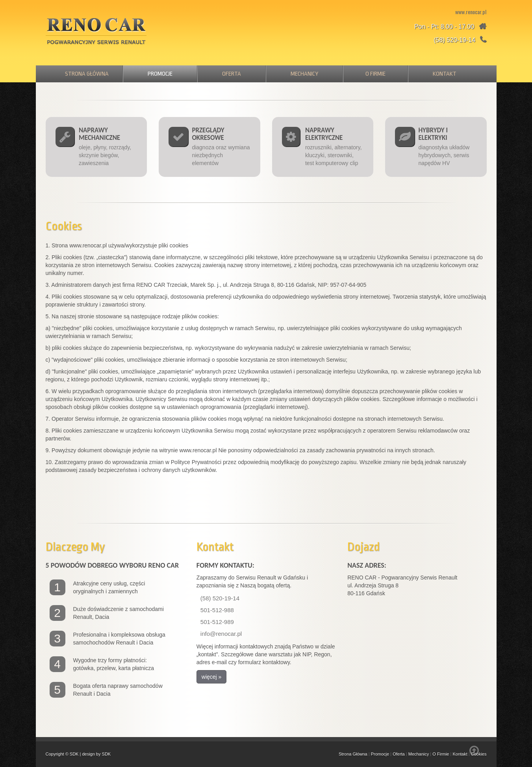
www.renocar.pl (471, 12)
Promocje (160, 74)
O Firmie (375, 74)
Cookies (479, 754)
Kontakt (445, 74)
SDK (74, 754)
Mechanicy (304, 74)
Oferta (232, 74)
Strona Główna (87, 74)
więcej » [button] (212, 677)
